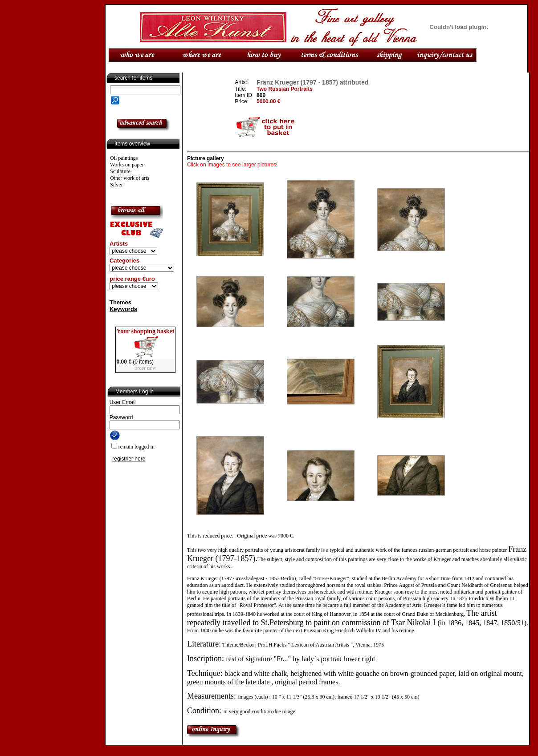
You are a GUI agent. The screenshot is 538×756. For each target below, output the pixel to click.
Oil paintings (124, 158)
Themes (120, 302)
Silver (116, 185)
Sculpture (120, 171)
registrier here (129, 459)
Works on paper (127, 165)
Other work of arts (130, 178)
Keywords (123, 309)
